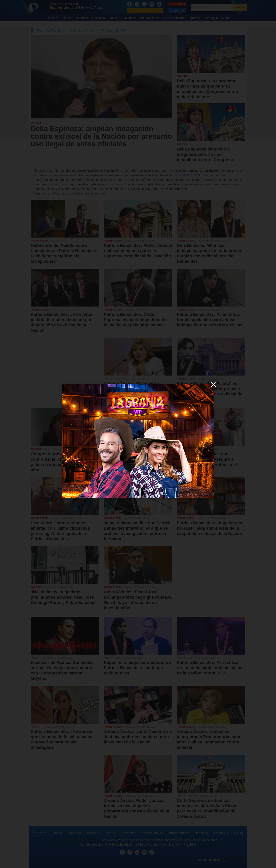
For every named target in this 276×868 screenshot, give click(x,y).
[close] (213, 385)
